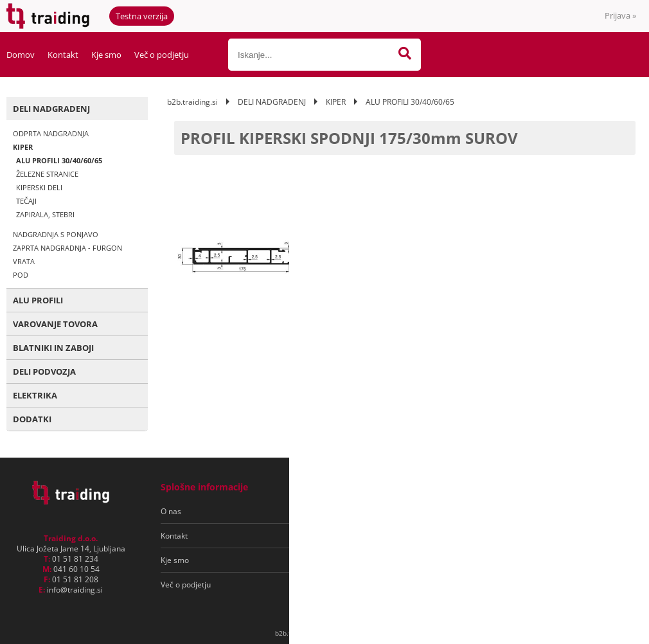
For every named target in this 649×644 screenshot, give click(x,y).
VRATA (24, 261)
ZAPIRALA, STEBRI (45, 214)
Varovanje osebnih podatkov (365, 536)
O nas (171, 511)
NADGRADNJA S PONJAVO (56, 234)
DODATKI (32, 419)
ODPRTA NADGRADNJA (51, 133)
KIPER (23, 147)
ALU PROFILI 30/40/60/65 (59, 160)
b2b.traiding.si (192, 102)
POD (21, 275)
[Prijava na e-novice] (585, 512)
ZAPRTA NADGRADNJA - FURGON (67, 248)
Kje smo (106, 55)
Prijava (620, 15)
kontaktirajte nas (581, 240)
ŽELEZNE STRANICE (47, 174)
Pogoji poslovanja (346, 511)
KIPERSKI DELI (39, 187)
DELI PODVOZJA (44, 371)
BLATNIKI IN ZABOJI (53, 348)
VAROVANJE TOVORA (55, 324)
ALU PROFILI (38, 300)
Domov (21, 55)
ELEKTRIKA (35, 395)
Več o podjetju (162, 55)
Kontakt (63, 55)
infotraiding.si (75, 590)
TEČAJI (26, 201)
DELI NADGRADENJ (51, 109)
